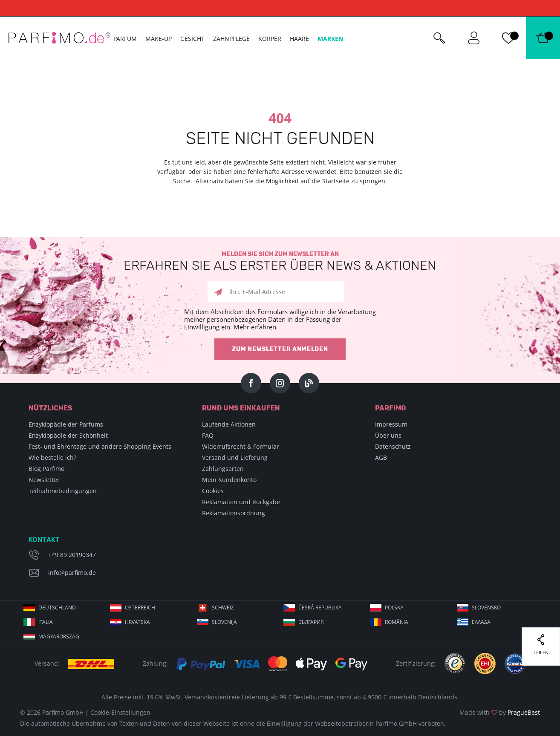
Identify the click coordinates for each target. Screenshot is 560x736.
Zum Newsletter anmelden (280, 349)
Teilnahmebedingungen (63, 491)
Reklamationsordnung (234, 513)
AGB (381, 457)
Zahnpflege (231, 39)
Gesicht (192, 39)
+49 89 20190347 (72, 555)
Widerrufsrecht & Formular (241, 446)
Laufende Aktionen (229, 424)
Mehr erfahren (255, 327)
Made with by (500, 712)
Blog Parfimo (46, 469)
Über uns (388, 435)
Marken (330, 39)
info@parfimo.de (72, 573)
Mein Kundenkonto (229, 480)
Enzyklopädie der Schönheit (68, 435)
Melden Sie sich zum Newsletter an (280, 261)
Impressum (391, 424)
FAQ (208, 435)
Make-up (159, 39)
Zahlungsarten (223, 469)
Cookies (213, 491)
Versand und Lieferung (235, 457)
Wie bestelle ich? (52, 457)
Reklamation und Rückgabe (241, 502)
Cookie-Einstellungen (120, 712)
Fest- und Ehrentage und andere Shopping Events (100, 446)
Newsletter (44, 480)
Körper (270, 39)
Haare (299, 39)
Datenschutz (393, 446)
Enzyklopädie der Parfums (66, 424)
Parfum (125, 39)
